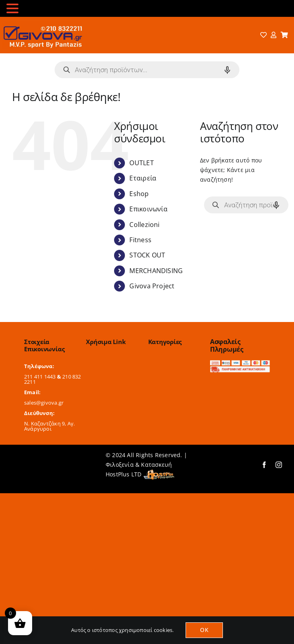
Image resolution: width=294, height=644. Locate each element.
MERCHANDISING (156, 271)
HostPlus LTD (124, 474)
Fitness (140, 240)
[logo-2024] (42, 23)
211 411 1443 (40, 377)
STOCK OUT (147, 255)
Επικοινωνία (148, 209)
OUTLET (141, 163)
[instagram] (279, 465)
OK (204, 630)
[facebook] (264, 465)
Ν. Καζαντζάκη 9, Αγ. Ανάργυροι (49, 426)
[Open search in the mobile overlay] (147, 70)
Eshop (139, 194)
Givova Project (152, 286)
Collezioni (144, 225)
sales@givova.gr (44, 403)
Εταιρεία (143, 178)
